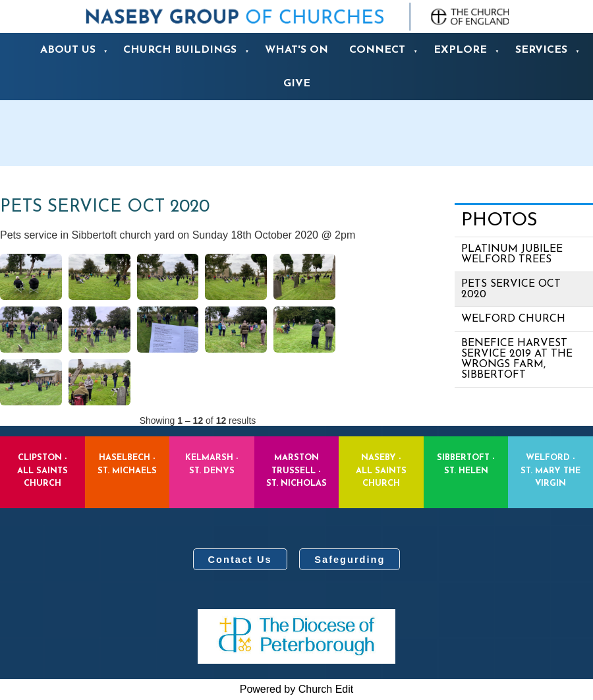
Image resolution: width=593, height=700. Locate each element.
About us (68, 50)
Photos (499, 221)
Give (297, 84)
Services (541, 50)
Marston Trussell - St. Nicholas (296, 470)
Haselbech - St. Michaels (127, 464)
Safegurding (350, 560)
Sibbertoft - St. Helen (466, 464)
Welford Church (513, 319)
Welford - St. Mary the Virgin (551, 470)
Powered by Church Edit (297, 689)
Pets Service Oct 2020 (511, 289)
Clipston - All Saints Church (42, 470)
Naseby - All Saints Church (381, 470)
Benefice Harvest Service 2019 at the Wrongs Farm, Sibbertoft (517, 359)
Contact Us (240, 560)
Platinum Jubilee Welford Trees (512, 254)
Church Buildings (180, 50)
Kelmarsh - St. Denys (212, 464)
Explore (460, 50)
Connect (377, 50)
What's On (296, 50)
